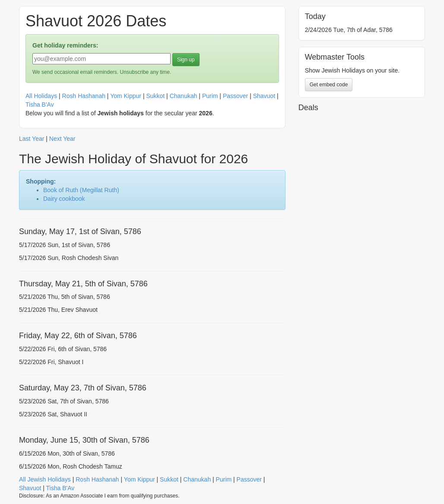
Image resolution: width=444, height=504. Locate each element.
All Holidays (41, 96)
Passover (235, 96)
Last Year (32, 139)
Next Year (62, 139)
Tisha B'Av (40, 105)
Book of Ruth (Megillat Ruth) (81, 190)
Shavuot (264, 96)
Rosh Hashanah (84, 96)
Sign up (186, 60)
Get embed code (329, 85)
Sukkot (155, 96)
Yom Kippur (126, 96)
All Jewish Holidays (45, 479)
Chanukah (184, 96)
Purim (210, 96)
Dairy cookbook (64, 199)
